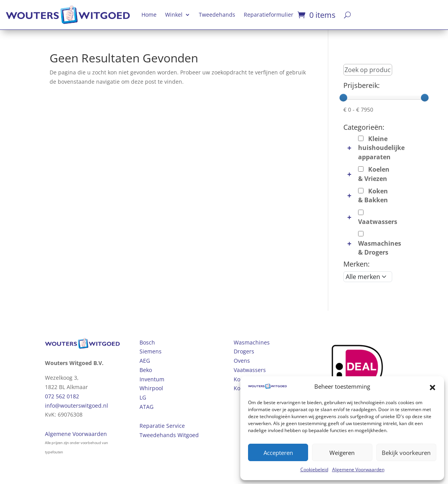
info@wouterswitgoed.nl (77, 406)
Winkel (174, 15)
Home (149, 15)
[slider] (343, 98)
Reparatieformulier (269, 15)
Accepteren (278, 453)
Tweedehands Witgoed (169, 435)
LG (143, 397)
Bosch (147, 342)
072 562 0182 (62, 396)
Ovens (242, 361)
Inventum (152, 379)
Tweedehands (217, 15)
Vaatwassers (250, 370)
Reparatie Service (162, 426)
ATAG (146, 407)
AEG (145, 361)
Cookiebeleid (314, 469)
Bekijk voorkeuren (406, 453)
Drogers (244, 351)
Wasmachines (252, 342)
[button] (432, 387)
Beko (146, 370)
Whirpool (151, 388)
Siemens (151, 351)
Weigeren (342, 453)
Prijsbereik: (362, 85)
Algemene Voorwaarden (358, 469)
